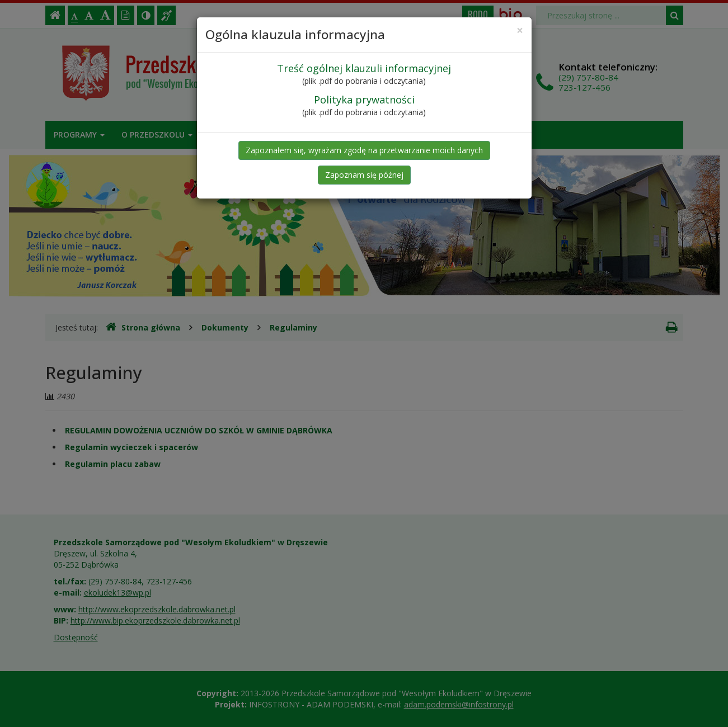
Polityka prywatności (364, 100)
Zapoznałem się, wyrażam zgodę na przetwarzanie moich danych (364, 150)
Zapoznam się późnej (364, 175)
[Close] (520, 30)
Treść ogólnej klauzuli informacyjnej (364, 68)
